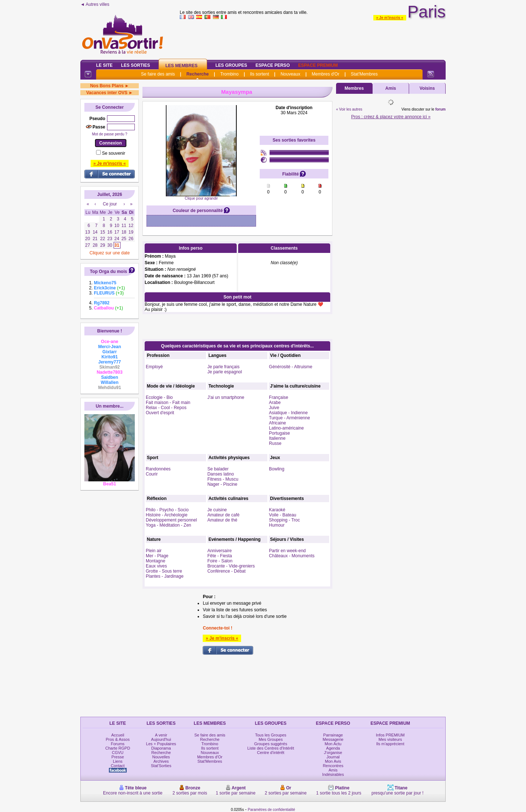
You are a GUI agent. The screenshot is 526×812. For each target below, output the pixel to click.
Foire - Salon (220, 561)
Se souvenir (113, 153)
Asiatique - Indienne (288, 413)
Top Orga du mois (108, 272)
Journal (333, 757)
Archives (161, 761)
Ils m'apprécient (390, 744)
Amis (391, 88)
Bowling (277, 469)
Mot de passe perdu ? (110, 134)
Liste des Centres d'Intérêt (271, 748)
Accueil (117, 735)
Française (279, 397)
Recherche (197, 74)
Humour (277, 525)
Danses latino (221, 474)
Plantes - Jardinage (165, 576)
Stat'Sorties (161, 766)
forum (441, 109)
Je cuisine (217, 510)
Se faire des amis (158, 74)
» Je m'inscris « (390, 18)
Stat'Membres (364, 74)
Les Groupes (231, 65)
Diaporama (161, 748)
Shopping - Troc (284, 520)
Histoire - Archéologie (167, 515)
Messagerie (333, 739)
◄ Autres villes (95, 4)
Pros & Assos (117, 739)
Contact (118, 766)
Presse (118, 757)
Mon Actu (333, 744)
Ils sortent (259, 74)
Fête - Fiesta (220, 556)
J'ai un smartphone (226, 397)
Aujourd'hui (161, 739)
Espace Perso (272, 65)
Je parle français (224, 367)
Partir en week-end (287, 551)
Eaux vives (156, 566)
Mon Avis (333, 761)
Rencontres (333, 766)
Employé (154, 367)
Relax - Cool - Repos (166, 408)
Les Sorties (135, 65)
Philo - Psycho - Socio (167, 510)
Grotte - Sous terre (164, 571)
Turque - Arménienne (289, 418)
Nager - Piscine (222, 484)
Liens (118, 761)
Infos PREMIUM (390, 735)
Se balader (218, 469)
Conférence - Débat (227, 571)
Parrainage (333, 735)
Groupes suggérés (271, 744)
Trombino (229, 74)
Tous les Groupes (271, 735)
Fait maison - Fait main (168, 403)
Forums (118, 744)
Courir (152, 474)
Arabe (275, 403)
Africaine (277, 423)
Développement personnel (171, 520)
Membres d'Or (325, 74)
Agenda (333, 748)
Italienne (277, 438)
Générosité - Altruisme (291, 367)
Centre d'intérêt (271, 753)
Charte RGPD (118, 748)
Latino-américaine (286, 428)
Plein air (154, 551)
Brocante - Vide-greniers (231, 566)
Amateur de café (224, 515)
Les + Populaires (161, 744)
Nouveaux (290, 74)
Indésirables (333, 774)
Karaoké (277, 510)
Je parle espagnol (225, 372)
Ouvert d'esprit (160, 413)
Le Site (104, 65)
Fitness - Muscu (223, 479)
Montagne (155, 561)
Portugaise (279, 433)
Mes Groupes (271, 739)
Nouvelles (161, 757)
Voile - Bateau (283, 515)
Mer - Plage (157, 556)
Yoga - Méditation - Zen (168, 525)
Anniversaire (220, 551)
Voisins (427, 88)
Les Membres (182, 66)
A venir (161, 735)
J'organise (333, 753)
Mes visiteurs (390, 739)
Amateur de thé (222, 520)
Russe (275, 443)
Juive (274, 408)
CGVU (118, 753)
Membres (354, 88)
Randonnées (158, 469)
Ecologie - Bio (159, 397)
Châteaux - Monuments (292, 556)
